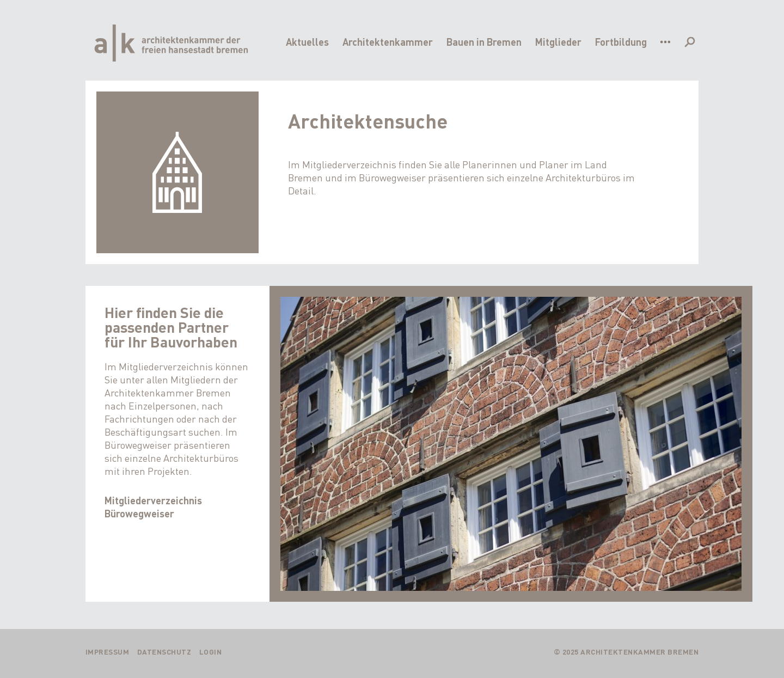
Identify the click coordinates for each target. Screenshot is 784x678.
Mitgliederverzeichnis (153, 500)
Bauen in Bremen (484, 42)
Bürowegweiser (139, 513)
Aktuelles (307, 42)
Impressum (108, 652)
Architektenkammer (388, 42)
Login (211, 652)
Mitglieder (558, 42)
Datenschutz (164, 652)
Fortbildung (621, 42)
